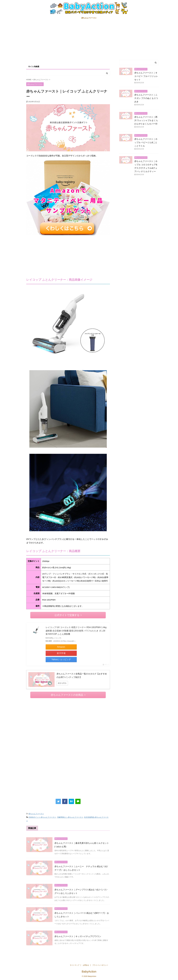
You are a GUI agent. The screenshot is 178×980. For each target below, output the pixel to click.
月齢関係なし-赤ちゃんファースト (70, 817)
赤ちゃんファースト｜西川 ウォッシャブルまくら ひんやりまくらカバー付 (147, 120)
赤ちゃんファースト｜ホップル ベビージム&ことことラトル (146, 142)
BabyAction (89, 972)
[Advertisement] (89, 40)
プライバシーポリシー (100, 965)
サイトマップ (75, 965)
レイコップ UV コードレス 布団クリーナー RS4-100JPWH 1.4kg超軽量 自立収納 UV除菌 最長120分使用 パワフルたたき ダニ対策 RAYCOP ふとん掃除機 (76, 631)
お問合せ (86, 965)
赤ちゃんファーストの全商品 (68, 695)
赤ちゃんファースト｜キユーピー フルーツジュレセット (146, 76)
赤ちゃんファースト (89, 18)
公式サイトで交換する (68, 615)
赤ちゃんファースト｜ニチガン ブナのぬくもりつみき (146, 98)
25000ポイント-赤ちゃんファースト (42, 817)
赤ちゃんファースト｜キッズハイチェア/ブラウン (78, 936)
